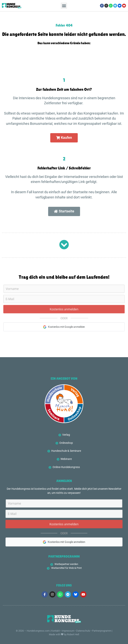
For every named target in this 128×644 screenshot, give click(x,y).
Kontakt (55, 631)
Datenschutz (83, 631)
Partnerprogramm (102, 631)
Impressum (68, 631)
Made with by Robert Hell (64, 634)
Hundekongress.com (38, 631)
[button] (64, 6)
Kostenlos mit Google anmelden (64, 543)
